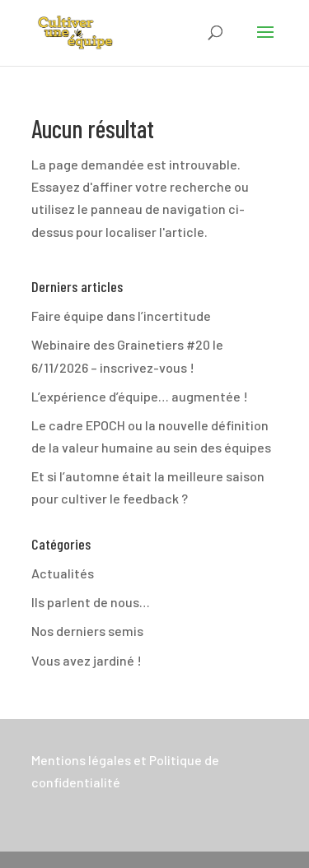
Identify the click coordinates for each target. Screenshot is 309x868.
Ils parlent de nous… (91, 602)
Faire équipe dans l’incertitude (121, 316)
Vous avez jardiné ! (87, 660)
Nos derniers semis (87, 631)
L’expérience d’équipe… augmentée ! (140, 396)
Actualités (63, 573)
